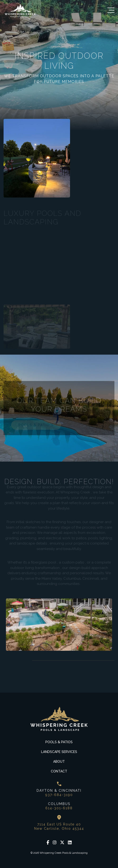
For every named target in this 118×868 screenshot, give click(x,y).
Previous (7, 661)
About (59, 762)
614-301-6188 (59, 808)
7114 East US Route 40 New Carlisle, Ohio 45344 (59, 826)
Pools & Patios (59, 742)
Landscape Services (59, 752)
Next (19, 661)
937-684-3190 (59, 795)
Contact (59, 771)
